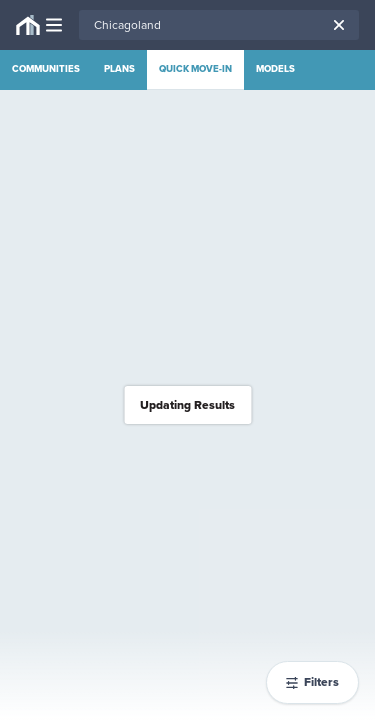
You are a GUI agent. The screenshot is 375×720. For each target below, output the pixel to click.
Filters (312, 682)
